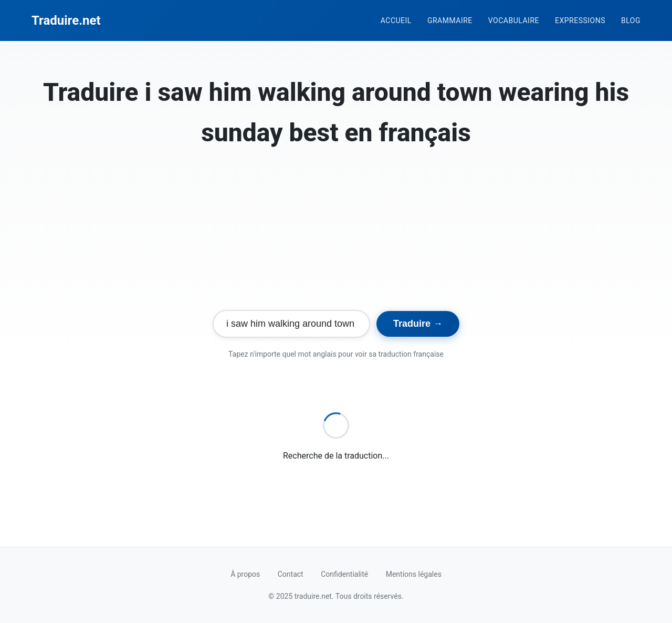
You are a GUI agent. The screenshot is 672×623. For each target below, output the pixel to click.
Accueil (396, 20)
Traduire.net (66, 20)
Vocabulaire (514, 20)
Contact (291, 574)
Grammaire (450, 20)
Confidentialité (344, 574)
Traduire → (418, 324)
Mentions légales (414, 574)
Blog (631, 20)
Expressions (580, 20)
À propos (245, 574)
